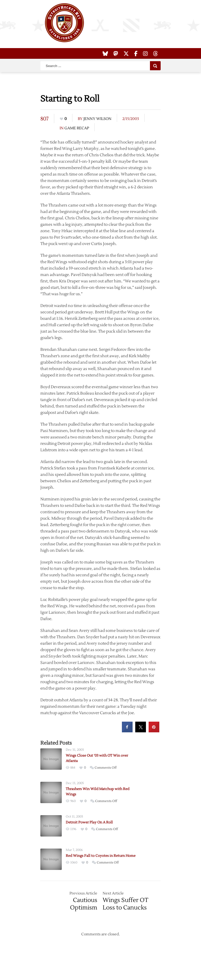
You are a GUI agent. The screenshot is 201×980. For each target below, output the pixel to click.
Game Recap (77, 128)
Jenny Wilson (97, 119)
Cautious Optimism (84, 904)
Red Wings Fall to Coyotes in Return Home (101, 856)
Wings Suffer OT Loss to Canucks (125, 904)
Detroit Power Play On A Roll (89, 822)
